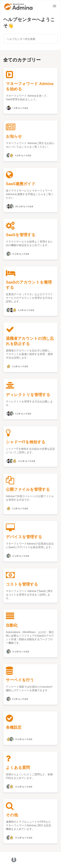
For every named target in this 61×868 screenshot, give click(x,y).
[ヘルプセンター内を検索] (31, 39)
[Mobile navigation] (54, 7)
